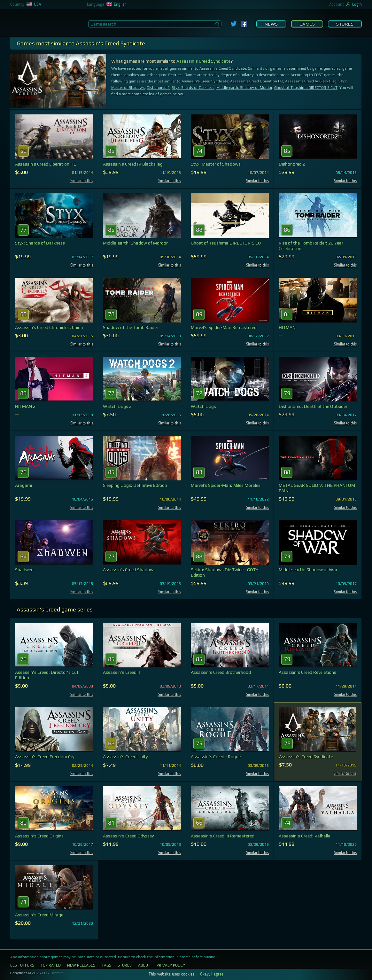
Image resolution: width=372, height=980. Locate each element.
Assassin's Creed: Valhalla (305, 836)
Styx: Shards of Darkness (193, 88)
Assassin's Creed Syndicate (203, 61)
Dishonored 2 (158, 88)
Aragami (23, 485)
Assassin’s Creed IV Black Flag (311, 81)
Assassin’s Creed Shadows (129, 570)
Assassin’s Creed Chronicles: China (49, 327)
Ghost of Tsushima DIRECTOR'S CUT (306, 88)
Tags (106, 965)
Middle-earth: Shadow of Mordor (244, 88)
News (271, 24)
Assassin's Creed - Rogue (216, 757)
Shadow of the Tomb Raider (131, 327)
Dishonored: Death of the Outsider (313, 406)
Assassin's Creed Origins (39, 836)
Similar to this (82, 181)
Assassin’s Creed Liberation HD (257, 81)
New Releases (81, 965)
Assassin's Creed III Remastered (223, 836)
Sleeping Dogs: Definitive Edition (135, 485)
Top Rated (51, 965)
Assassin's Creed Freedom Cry (45, 757)
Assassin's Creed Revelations (307, 672)
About (144, 965)
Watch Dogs (203, 406)
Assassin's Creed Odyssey (128, 836)
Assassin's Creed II (121, 672)
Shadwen (24, 570)
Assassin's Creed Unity (125, 757)
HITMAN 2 (25, 406)
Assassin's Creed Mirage (39, 915)
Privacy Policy (171, 965)
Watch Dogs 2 (117, 406)
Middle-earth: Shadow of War (308, 570)
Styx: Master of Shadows (216, 164)
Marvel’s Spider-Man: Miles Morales (226, 485)
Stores (345, 24)
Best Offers (22, 965)
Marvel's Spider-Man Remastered (224, 327)
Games (307, 24)
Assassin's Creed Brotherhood (221, 672)
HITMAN (287, 327)
